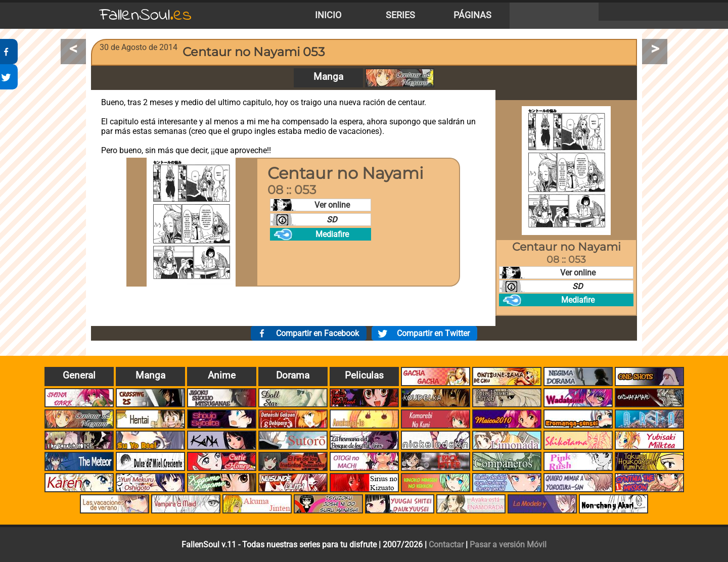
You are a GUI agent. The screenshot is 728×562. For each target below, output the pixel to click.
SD (332, 220)
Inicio (328, 15)
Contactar (446, 545)
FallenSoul (146, 15)
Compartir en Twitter (433, 333)
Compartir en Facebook (317, 333)
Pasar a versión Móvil (508, 545)
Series (400, 15)
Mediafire (332, 234)
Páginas (472, 15)
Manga (328, 77)
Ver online (332, 205)
